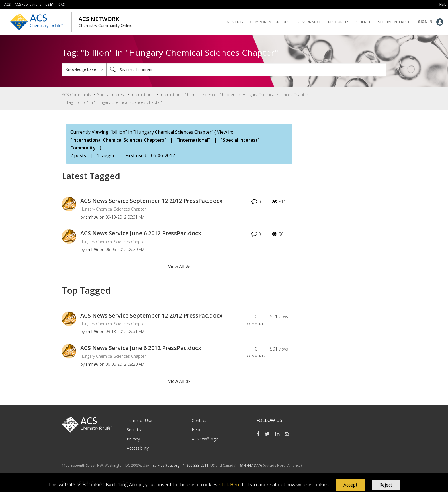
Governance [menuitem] (309, 22)
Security (134, 430)
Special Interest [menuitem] (394, 22)
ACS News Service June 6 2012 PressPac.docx (141, 233)
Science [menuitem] (364, 22)
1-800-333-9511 (196, 465)
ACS (7, 4)
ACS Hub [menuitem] (235, 22)
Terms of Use (139, 420)
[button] (351, 485)
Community (83, 148)
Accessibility (138, 448)
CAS (62, 4)
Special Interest (111, 95)
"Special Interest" (240, 140)
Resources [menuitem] (339, 22)
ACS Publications (28, 4)
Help (196, 430)
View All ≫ (179, 267)
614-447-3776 (251, 465)
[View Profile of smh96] (92, 217)
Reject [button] (386, 485)
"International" (194, 140)
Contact (199, 420)
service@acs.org (166, 465)
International (143, 95)
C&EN (50, 4)
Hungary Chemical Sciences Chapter (275, 95)
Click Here (230, 485)
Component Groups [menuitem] (270, 22)
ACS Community (76, 95)
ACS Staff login (205, 439)
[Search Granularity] (84, 70)
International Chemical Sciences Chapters (198, 95)
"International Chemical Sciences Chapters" (118, 140)
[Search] (246, 70)
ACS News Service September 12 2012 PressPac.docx (151, 201)
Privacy (133, 439)
